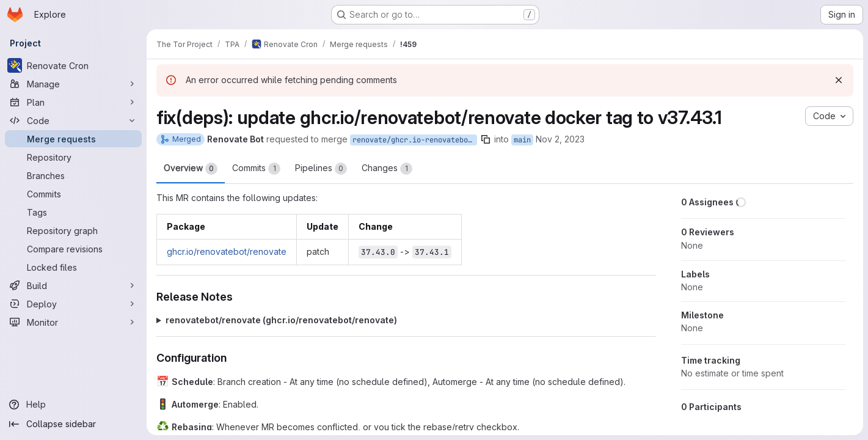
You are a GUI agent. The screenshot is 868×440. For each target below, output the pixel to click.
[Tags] (73, 212)
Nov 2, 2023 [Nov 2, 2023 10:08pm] (560, 139)
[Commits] (73, 194)
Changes (387, 169)
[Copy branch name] (486, 139)
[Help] (73, 405)
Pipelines (321, 169)
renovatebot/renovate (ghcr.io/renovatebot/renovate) (281, 320)
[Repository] (73, 157)
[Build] (73, 285)
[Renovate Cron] (73, 65)
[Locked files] (73, 267)
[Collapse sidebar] (73, 424)
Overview (191, 169)
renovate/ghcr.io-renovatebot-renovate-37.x (415, 140)
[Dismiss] (839, 80)
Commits (256, 169)
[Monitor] (73, 322)
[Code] (73, 120)
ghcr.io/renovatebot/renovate (227, 251)
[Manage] (73, 84)
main (522, 140)
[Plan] (73, 102)
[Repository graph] (73, 230)
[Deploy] (73, 304)
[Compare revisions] (73, 249)
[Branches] (73, 175)
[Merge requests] (73, 139)
